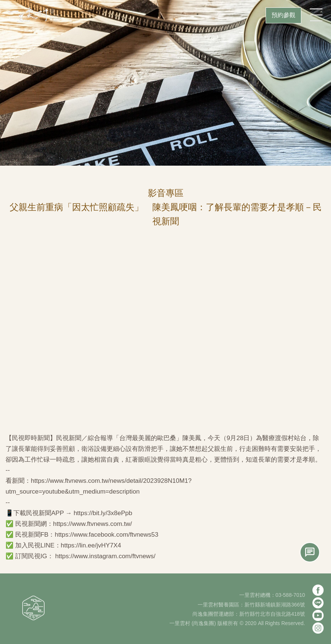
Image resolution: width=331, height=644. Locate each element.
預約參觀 (283, 15)
